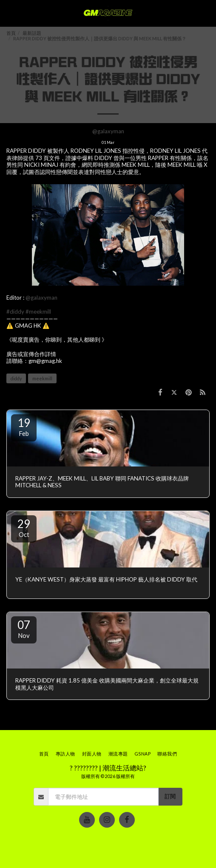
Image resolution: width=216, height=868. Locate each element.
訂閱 (170, 796)
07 (24, 629)
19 (24, 427)
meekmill (42, 378)
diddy (16, 378)
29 (24, 528)
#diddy (15, 312)
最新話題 (32, 33)
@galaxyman (108, 131)
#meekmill (38, 312)
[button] (9, 13)
